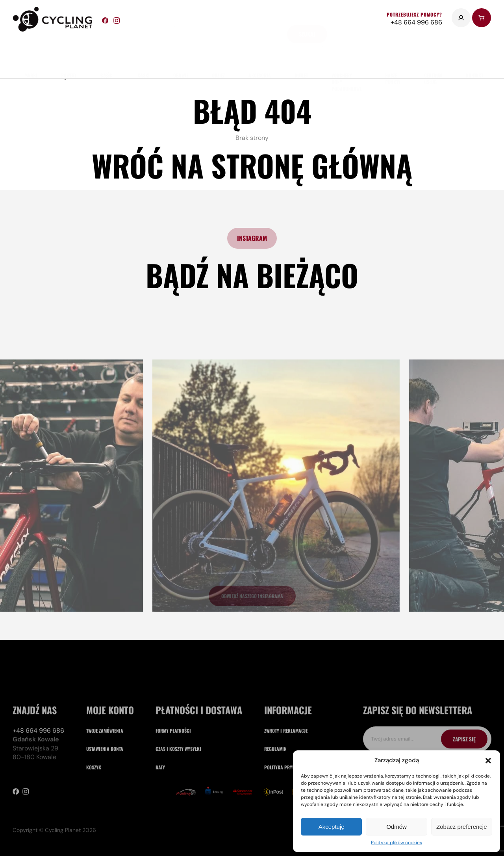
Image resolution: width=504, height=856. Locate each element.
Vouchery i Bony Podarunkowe (346, 58)
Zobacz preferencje (461, 827)
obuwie (181, 51)
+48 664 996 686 (38, 783)
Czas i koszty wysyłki (178, 802)
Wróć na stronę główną (252, 165)
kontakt (474, 51)
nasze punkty (393, 55)
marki (31, 51)
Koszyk (94, 820)
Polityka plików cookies (397, 843)
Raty (160, 820)
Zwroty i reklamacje (286, 783)
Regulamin (275, 802)
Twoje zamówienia (105, 783)
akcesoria (260, 51)
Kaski (144, 51)
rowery (69, 51)
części (107, 51)
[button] (488, 761)
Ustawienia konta (105, 802)
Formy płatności (173, 783)
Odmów (397, 827)
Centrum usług (433, 55)
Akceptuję (332, 827)
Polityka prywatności (288, 820)
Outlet (301, 51)
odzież (218, 51)
